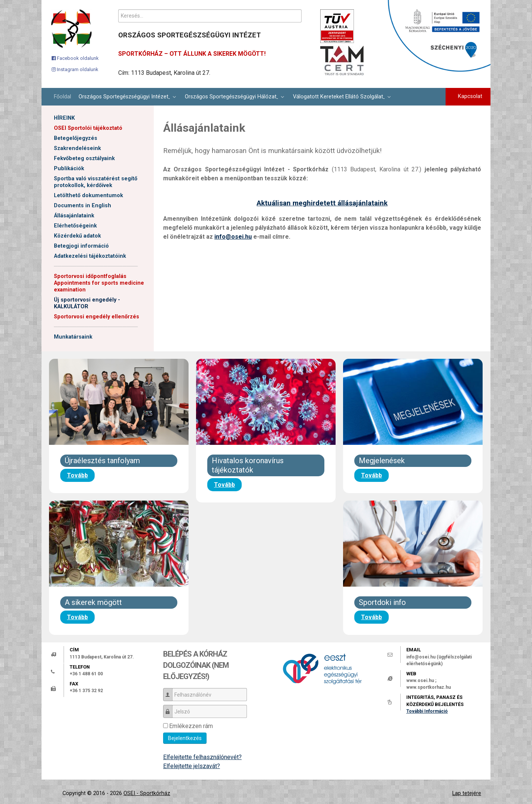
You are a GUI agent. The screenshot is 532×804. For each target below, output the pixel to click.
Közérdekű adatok (77, 236)
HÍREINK (64, 118)
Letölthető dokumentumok (88, 195)
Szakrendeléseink (77, 148)
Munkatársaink (73, 337)
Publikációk (69, 169)
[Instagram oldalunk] (75, 69)
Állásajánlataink (74, 216)
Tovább (77, 475)
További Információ (427, 711)
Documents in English (82, 206)
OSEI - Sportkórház (147, 793)
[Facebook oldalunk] (75, 58)
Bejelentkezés (185, 738)
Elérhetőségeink (75, 226)
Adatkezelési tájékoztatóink (90, 256)
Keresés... (118, 10)
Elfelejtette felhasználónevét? (202, 757)
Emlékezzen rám (191, 726)
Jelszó (170, 708)
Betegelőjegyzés (76, 138)
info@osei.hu (233, 237)
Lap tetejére (467, 793)
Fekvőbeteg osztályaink (84, 158)
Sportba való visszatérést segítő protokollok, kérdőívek (96, 182)
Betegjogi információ (81, 246)
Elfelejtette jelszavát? (192, 766)
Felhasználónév (170, 691)
